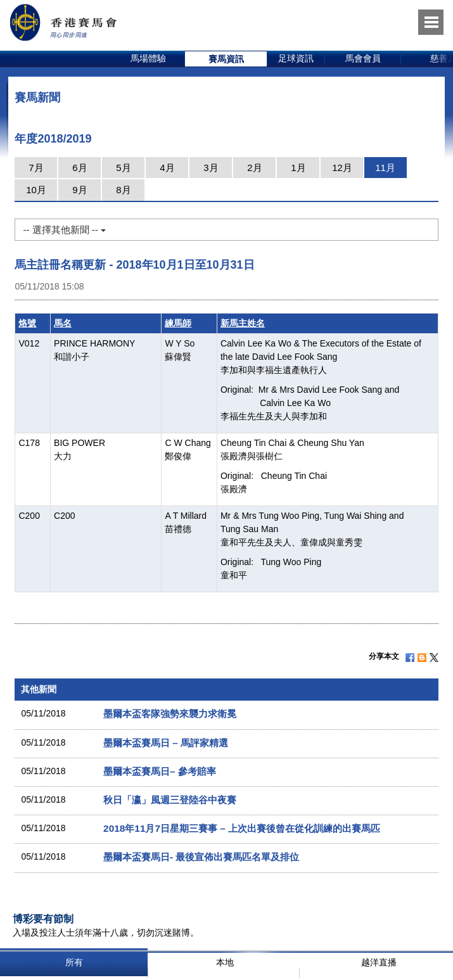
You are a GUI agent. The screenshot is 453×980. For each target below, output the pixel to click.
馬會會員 (363, 58)
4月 (167, 168)
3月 (211, 168)
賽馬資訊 (226, 59)
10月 (36, 190)
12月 (342, 168)
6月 (80, 168)
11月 (385, 168)
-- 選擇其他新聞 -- (64, 230)
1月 (298, 168)
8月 (123, 190)
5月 (123, 168)
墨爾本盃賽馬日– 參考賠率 (160, 771)
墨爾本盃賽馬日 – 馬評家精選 (166, 743)
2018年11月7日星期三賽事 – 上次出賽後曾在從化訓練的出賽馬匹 (242, 828)
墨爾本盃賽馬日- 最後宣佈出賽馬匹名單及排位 (201, 857)
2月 (254, 168)
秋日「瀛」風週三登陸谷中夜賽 (170, 800)
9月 (80, 190)
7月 (36, 168)
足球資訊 (296, 58)
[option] (149, 59)
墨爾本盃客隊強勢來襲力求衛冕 (170, 714)
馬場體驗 (148, 58)
